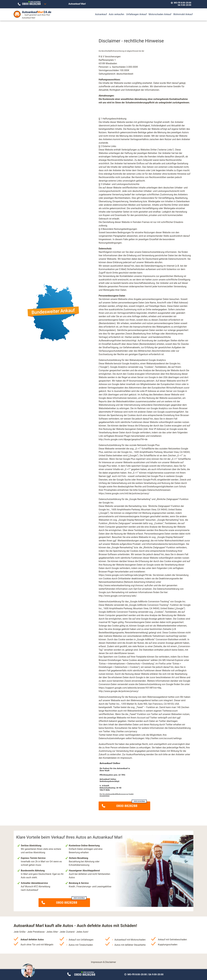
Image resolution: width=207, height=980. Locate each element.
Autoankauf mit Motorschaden (130, 940)
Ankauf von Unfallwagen (81, 940)
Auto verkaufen (117, 14)
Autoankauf (101, 14)
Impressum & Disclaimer (103, 962)
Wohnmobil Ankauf (183, 14)
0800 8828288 (32, 3)
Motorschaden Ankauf (160, 14)
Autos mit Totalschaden (81, 945)
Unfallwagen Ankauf (136, 14)
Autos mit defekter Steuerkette (130, 945)
